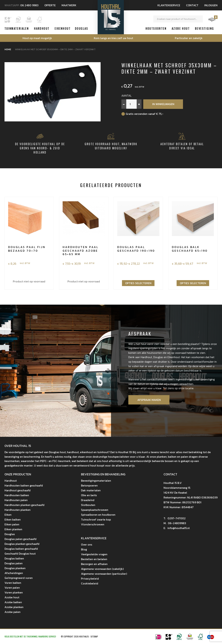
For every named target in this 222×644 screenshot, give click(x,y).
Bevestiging (204, 28)
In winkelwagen (163, 104)
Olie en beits (89, 495)
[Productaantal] (131, 104)
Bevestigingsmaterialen (96, 481)
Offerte (50, 5)
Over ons (87, 544)
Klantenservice (169, 5)
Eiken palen (12, 524)
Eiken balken (13, 519)
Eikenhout (63, 28)
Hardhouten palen (16, 500)
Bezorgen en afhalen (94, 564)
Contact (192, 5)
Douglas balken (14, 558)
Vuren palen (12, 588)
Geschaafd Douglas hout (20, 554)
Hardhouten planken (18, 510)
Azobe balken (13, 602)
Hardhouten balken (17, 495)
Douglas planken (15, 568)
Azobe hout (181, 28)
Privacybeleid (90, 579)
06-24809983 (175, 523)
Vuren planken (14, 592)
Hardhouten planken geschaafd (24, 505)
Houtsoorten (156, 28)
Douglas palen (14, 563)
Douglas (82, 28)
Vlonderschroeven (93, 524)
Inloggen (211, 5)
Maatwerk (69, 5)
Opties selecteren (138, 283)
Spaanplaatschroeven (95, 510)
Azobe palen (12, 612)
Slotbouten (88, 505)
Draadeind (88, 500)
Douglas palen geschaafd (20, 539)
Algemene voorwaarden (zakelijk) (102, 569)
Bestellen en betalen (94, 559)
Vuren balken (13, 583)
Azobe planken (14, 607)
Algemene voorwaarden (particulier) (104, 574)
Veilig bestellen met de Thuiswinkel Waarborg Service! (31, 636)
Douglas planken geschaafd (22, 544)
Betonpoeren (89, 485)
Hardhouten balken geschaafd (24, 485)
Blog (84, 549)
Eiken (8, 515)
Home (8, 49)
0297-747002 (175, 518)
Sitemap (94, 636)
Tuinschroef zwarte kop (96, 519)
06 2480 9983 (29, 5)
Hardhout (42, 28)
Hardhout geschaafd (18, 490)
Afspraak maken (149, 400)
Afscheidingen (14, 573)
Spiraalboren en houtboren (98, 515)
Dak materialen (91, 490)
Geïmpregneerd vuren (19, 578)
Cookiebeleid (90, 583)
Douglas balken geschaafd (21, 549)
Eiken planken (13, 529)
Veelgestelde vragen (94, 554)
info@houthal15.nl (177, 528)
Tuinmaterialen (17, 28)
